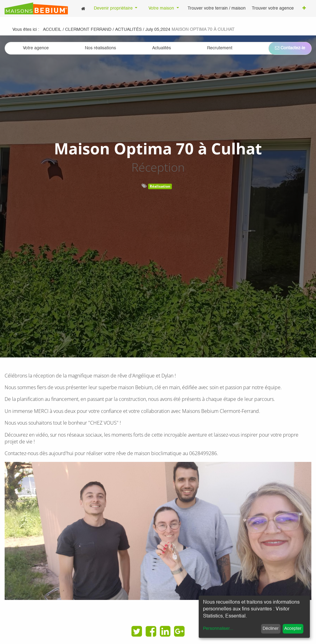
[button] (304, 9)
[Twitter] (137, 631)
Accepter (293, 629)
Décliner (271, 629)
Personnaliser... (218, 629)
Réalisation (160, 186)
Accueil (52, 30)
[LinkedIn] (165, 631)
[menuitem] (83, 8)
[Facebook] (151, 631)
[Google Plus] (179, 631)
